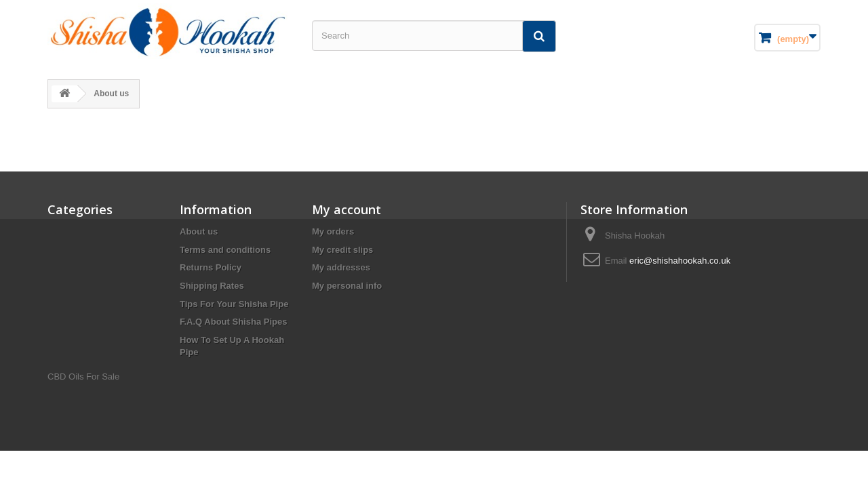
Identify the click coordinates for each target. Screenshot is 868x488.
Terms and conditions (225, 250)
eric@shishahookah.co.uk (680, 261)
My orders (333, 231)
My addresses (341, 267)
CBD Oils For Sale (83, 377)
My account (347, 209)
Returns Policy (211, 267)
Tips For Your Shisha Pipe (234, 304)
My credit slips (342, 250)
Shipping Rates (212, 286)
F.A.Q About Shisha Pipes (233, 322)
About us (199, 231)
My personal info (347, 286)
